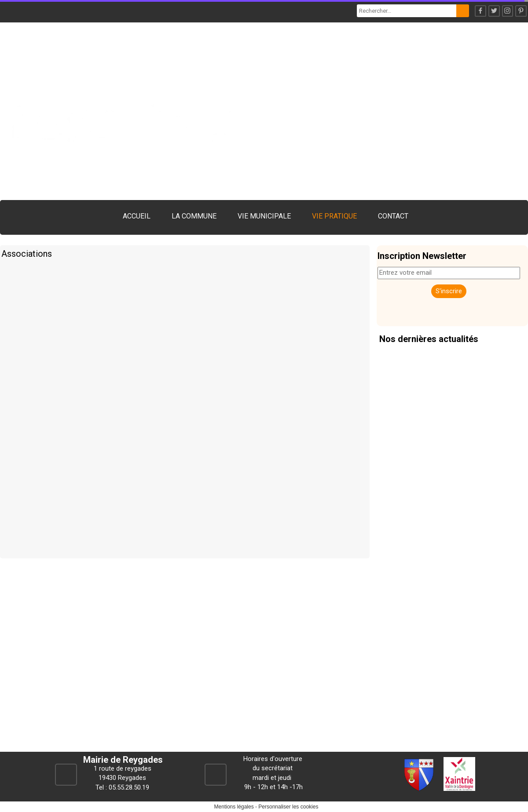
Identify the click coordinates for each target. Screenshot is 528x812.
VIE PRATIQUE (334, 216)
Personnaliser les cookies (288, 807)
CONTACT (393, 216)
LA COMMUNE (194, 216)
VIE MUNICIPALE (264, 216)
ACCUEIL (137, 216)
